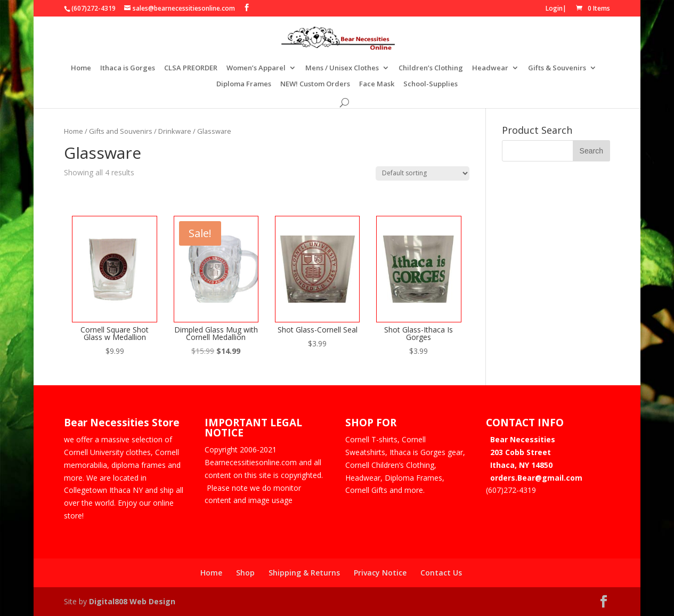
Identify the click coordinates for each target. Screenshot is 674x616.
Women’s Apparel (256, 68)
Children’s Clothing (431, 68)
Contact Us (441, 573)
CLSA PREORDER (191, 68)
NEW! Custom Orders (315, 84)
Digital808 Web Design (132, 601)
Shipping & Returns (304, 573)
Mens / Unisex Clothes (342, 68)
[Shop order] (423, 173)
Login (554, 8)
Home (81, 68)
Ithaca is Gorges (128, 68)
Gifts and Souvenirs (121, 131)
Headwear (490, 68)
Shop (245, 573)
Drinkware (175, 131)
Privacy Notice (380, 573)
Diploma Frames (244, 84)
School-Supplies (431, 84)
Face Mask (377, 84)
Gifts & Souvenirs (557, 68)
